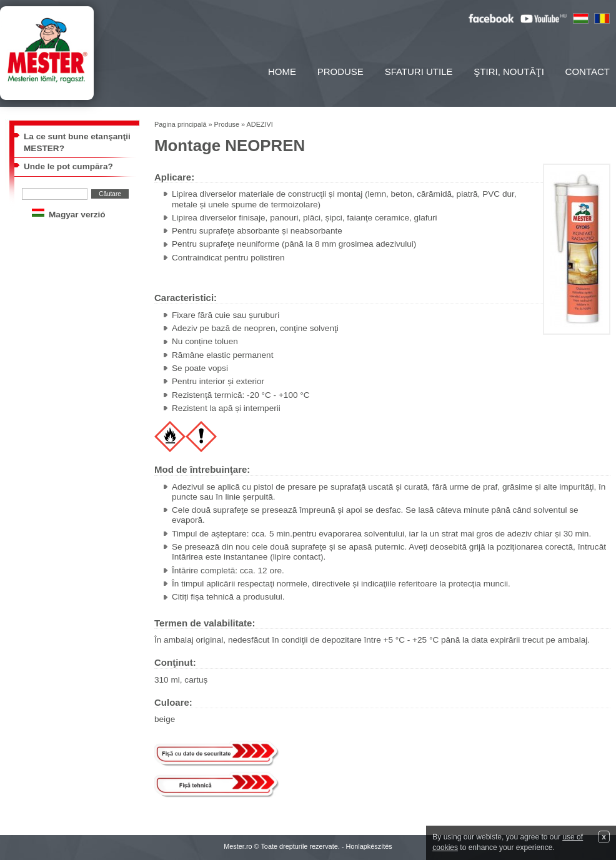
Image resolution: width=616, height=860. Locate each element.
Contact (588, 72)
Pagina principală (180, 124)
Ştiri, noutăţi (509, 72)
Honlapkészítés (369, 846)
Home (282, 72)
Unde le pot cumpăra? (68, 166)
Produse (340, 72)
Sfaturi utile (419, 72)
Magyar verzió (77, 215)
